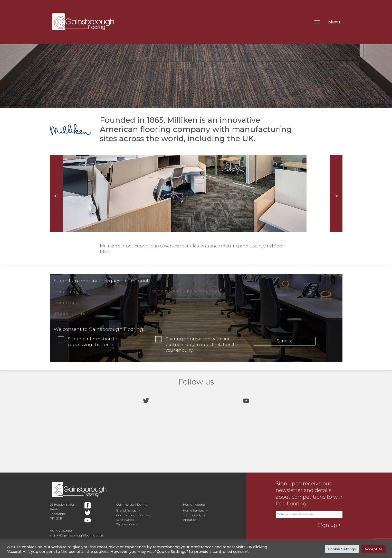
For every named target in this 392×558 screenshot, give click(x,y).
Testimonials (125, 524)
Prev (56, 193)
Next (336, 193)
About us (190, 520)
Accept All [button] (374, 549)
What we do (125, 520)
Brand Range (126, 510)
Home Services (194, 510)
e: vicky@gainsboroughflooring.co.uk (77, 535)
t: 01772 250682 (61, 531)
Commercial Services (131, 515)
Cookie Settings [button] (342, 549)
